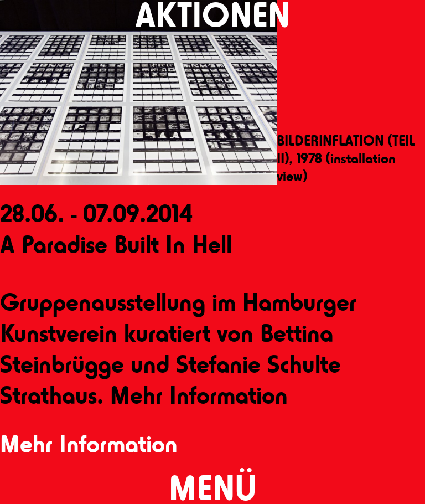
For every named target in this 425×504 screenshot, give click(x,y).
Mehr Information (89, 444)
